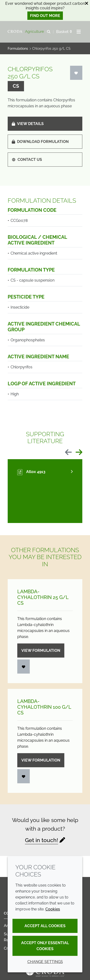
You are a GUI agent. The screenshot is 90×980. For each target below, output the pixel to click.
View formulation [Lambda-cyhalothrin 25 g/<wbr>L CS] (41, 651)
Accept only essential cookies (45, 946)
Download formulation (40, 142)
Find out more (45, 16)
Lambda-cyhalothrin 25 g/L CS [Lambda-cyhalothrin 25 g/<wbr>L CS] (43, 597)
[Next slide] (79, 453)
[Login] (76, 73)
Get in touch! (42, 840)
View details (28, 124)
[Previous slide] (68, 453)
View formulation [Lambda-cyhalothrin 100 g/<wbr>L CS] (41, 760)
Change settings (45, 962)
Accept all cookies (45, 926)
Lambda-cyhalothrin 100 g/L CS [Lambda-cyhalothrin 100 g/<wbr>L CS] (44, 707)
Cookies (53, 909)
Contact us (27, 160)
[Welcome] (26, 32)
